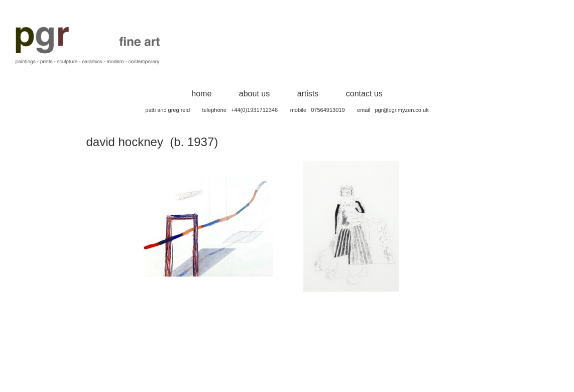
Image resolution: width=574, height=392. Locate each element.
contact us (364, 94)
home (201, 94)
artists (308, 94)
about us (254, 94)
